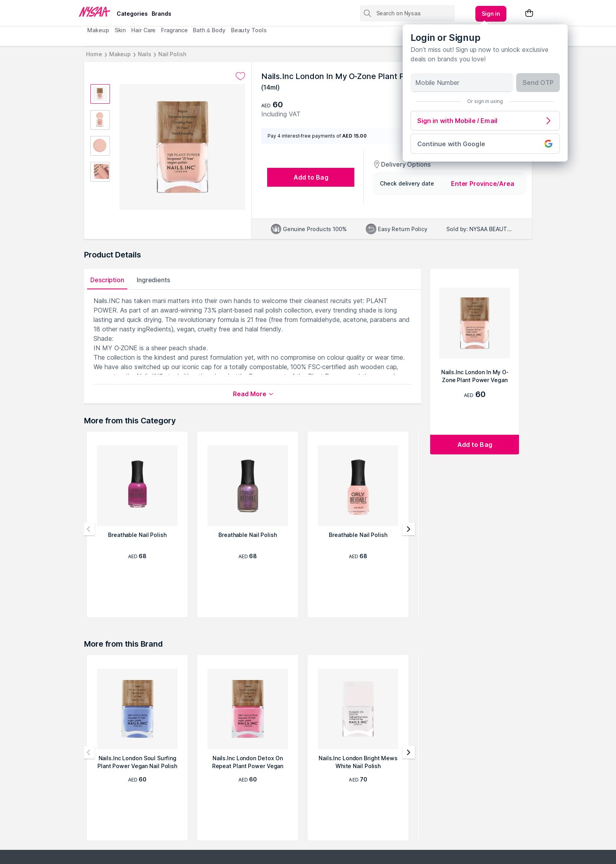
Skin (120, 30)
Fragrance (174, 30)
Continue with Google (485, 144)
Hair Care (143, 30)
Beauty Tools (249, 30)
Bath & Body (209, 30)
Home (94, 54)
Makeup (98, 30)
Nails (145, 54)
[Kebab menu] (491, 14)
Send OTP (538, 83)
